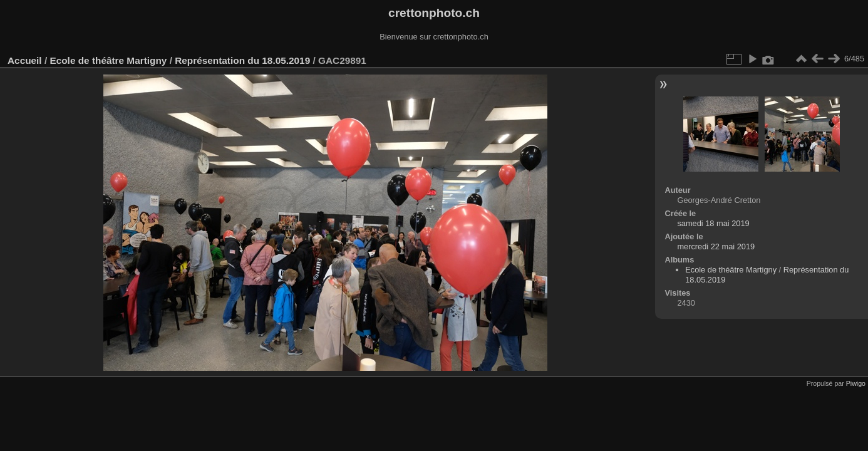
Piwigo (856, 383)
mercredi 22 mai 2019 (716, 246)
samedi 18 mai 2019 (713, 223)
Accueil (25, 60)
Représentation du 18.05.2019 (244, 60)
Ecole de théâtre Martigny (108, 60)
